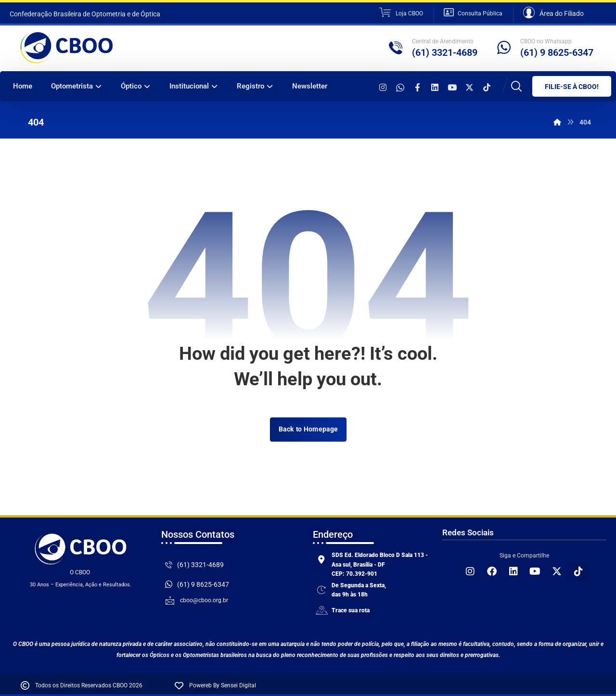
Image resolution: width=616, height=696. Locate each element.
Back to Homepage (308, 429)
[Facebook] (418, 88)
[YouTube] (452, 88)
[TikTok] (487, 88)
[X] (470, 88)
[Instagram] (383, 88)
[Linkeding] (435, 88)
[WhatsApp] (400, 88)
